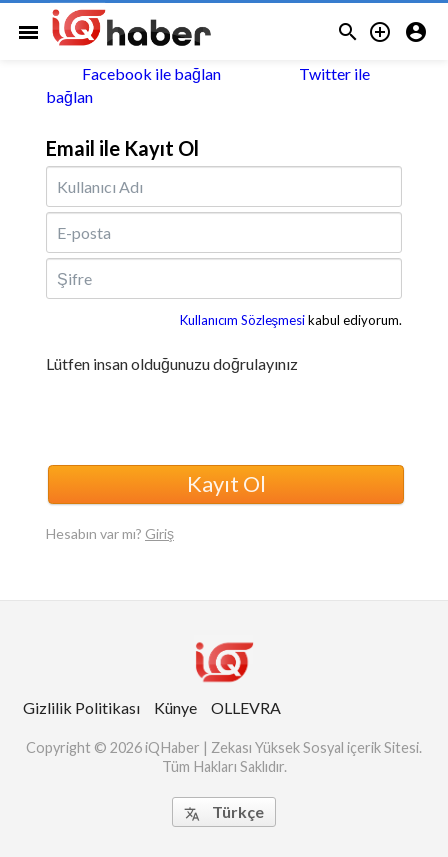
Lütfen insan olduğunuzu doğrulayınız (172, 364)
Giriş (159, 533)
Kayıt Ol (226, 483)
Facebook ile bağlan (133, 73)
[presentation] (198, 416)
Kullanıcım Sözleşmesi (243, 320)
